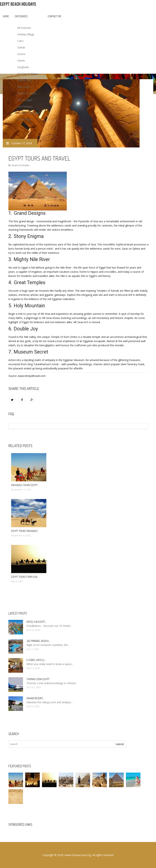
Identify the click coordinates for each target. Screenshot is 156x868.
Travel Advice (25, 120)
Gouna (21, 54)
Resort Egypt (25, 100)
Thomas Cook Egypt (38, 679)
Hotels (21, 61)
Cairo (20, 41)
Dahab (21, 47)
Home (6, 16)
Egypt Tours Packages (24, 531)
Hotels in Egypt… (36, 622)
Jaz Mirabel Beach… (38, 641)
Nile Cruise (24, 87)
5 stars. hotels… (36, 660)
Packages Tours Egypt (24, 485)
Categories (21, 16)
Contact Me (55, 16)
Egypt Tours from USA (24, 577)
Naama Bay (24, 80)
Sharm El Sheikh (27, 93)
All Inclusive (24, 28)
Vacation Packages (28, 113)
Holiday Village (26, 34)
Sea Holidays (25, 106)
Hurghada (23, 67)
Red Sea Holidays (28, 74)
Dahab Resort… (35, 698)
